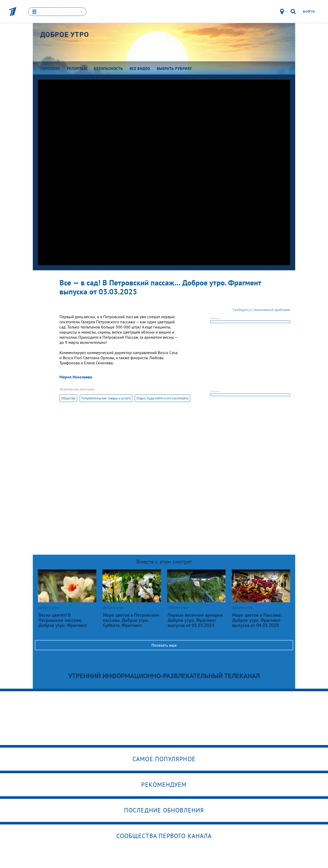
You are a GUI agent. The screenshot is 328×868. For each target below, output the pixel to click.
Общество (68, 398)
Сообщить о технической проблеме (261, 310)
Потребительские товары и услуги (106, 398)
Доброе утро (65, 35)
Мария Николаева (76, 377)
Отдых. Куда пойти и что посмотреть (162, 398)
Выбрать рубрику (175, 69)
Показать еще (164, 645)
